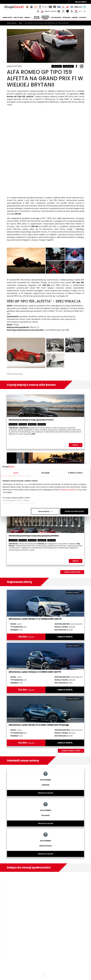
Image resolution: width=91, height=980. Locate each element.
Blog (21, 23)
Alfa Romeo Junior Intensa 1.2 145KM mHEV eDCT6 (35, 672)
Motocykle (18, 18)
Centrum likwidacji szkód (45, 18)
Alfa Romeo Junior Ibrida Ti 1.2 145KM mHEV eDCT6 (35, 619)
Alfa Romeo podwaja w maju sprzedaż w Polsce (31, 420)
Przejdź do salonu (46, 793)
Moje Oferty (81, 2)
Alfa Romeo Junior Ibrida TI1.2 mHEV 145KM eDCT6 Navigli (39, 725)
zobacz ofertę (65, 637)
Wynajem (66, 18)
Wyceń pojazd (37, 18)
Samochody (7, 18)
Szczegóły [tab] (45, 473)
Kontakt (83, 18)
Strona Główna (12, 23)
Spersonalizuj (45, 511)
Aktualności (56, 18)
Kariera (75, 18)
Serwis (28, 18)
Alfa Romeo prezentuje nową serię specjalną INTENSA (34, 536)
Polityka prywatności (69, 490)
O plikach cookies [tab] (75, 473)
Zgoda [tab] (16, 473)
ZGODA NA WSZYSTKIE (74, 511)
